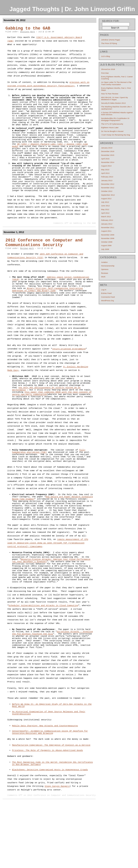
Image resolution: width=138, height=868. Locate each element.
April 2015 (105, 159)
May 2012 (105, 209)
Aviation (104, 262)
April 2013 (105, 173)
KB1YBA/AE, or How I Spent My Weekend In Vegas (114, 98)
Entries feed (106, 293)
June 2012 (105, 206)
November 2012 (108, 188)
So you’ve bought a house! (112, 131)
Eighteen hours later (110, 127)
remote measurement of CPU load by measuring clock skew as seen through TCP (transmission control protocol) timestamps (48, 589)
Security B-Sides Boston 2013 (113, 103)
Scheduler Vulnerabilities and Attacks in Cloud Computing (43, 660)
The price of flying (109, 43)
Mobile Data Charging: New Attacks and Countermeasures (45, 787)
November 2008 (108, 238)
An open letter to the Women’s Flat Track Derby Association (116, 83)
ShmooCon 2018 (108, 69)
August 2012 (106, 198)
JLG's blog (106, 56)
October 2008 (107, 242)
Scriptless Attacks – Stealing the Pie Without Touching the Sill (52, 688)
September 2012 (108, 195)
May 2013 (105, 170)
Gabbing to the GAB (28, 28)
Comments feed (108, 297)
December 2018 (108, 151)
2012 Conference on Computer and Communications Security (44, 267)
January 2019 (107, 148)
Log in (104, 290)
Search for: (111, 21)
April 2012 (105, 213)
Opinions (25, 32)
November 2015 (108, 155)
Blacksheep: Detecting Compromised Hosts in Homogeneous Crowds (50, 835)
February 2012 (107, 220)
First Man (105, 73)
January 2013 (107, 180)
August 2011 (106, 231)
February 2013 (107, 177)
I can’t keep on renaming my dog (116, 135)
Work (33, 32)
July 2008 (105, 249)
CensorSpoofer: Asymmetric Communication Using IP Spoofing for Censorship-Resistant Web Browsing (50, 795)
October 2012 (107, 191)
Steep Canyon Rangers (57, 852)
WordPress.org (107, 301)
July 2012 (105, 202)
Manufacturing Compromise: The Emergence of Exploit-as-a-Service (51, 809)
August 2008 (106, 245)
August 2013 (106, 166)
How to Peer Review (110, 94)
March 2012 (106, 217)
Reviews (24, 273)
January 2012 (107, 224)
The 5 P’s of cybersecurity (112, 124)
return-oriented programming (69, 379)
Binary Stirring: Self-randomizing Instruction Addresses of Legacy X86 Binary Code (47, 317)
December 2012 (108, 184)
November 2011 (108, 227)
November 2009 (108, 235)
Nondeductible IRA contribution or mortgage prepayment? (115, 119)
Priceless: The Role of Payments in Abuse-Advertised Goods (47, 814)
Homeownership (108, 266)
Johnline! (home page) (111, 40)
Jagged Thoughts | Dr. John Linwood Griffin (72, 9)
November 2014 (108, 162)
